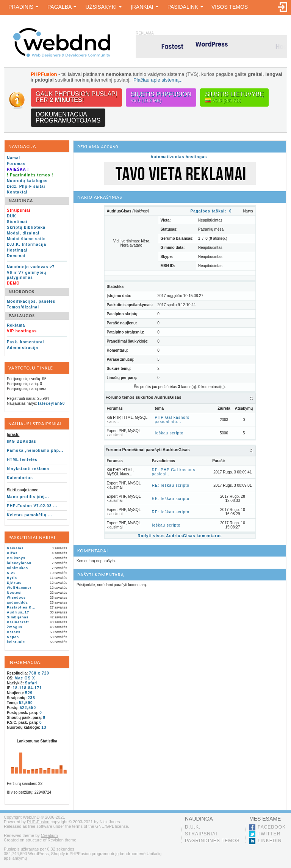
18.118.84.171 (27, 688)
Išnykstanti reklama (28, 469)
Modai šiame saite (26, 239)
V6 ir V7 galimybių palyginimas (27, 275)
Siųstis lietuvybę (234, 97)
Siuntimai (17, 222)
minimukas (17, 568)
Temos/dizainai (23, 307)
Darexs (14, 632)
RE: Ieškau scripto (171, 485)
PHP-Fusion (38, 822)
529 (29, 693)
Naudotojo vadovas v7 (31, 267)
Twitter (269, 834)
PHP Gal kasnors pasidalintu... (172, 420)
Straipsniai (201, 834)
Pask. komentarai (25, 342)
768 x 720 (39, 673)
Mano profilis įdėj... (28, 497)
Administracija (23, 348)
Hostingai (17, 250)
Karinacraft (18, 622)
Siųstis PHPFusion (161, 97)
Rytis (12, 578)
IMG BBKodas (22, 441)
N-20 (11, 573)
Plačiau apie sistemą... (158, 80)
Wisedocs (16, 598)
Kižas (12, 553)
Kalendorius (20, 478)
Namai (13, 158)
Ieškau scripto (169, 433)
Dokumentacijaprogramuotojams (68, 117)
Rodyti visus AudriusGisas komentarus (180, 536)
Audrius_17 (18, 612)
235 (31, 698)
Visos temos (230, 7)
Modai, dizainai (23, 233)
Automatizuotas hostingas (179, 157)
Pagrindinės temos (212, 841)
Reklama (16, 325)
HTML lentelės (22, 460)
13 (44, 727)
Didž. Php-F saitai (26, 186)
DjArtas (14, 583)
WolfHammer (19, 588)
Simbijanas (18, 617)
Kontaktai (17, 192)
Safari (31, 683)
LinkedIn (270, 841)
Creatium (49, 835)
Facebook (272, 827)
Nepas (13, 637)
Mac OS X (25, 678)
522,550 (28, 708)
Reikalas (15, 548)
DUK (12, 216)
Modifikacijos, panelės (31, 301)
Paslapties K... (21, 607)
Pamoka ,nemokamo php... (35, 451)
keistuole (16, 642)
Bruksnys (16, 558)
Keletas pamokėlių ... (30, 515)
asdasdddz (17, 602)
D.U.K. (193, 827)
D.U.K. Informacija (27, 245)
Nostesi (14, 593)
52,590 (26, 703)
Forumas (16, 164)
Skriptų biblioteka (26, 227)
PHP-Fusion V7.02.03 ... (32, 506)
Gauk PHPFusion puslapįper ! (76, 97)
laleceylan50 (51, 403)
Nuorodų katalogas (27, 181)
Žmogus (15, 627)
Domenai (16, 256)
